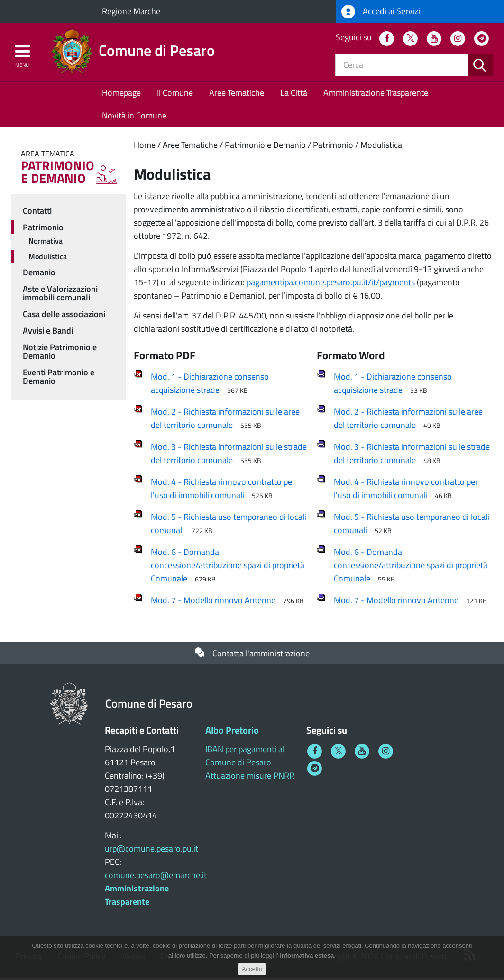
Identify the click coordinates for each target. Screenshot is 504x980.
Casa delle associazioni (64, 316)
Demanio (39, 275)
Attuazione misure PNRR (250, 778)
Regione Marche (131, 11)
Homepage (121, 95)
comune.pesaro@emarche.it (156, 877)
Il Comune (175, 95)
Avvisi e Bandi (48, 333)
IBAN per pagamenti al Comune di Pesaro (245, 758)
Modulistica (381, 147)
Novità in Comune (134, 117)
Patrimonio (333, 147)
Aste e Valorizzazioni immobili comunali (60, 295)
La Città (294, 95)
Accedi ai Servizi (381, 12)
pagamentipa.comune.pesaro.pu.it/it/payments (331, 284)
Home (145, 147)
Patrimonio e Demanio (265, 147)
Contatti (37, 213)
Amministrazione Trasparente (376, 95)
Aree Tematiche (237, 95)
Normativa (46, 243)
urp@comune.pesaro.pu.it (151, 851)
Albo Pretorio (232, 732)
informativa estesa (307, 956)
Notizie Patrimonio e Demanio (60, 354)
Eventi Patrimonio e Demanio (59, 379)
